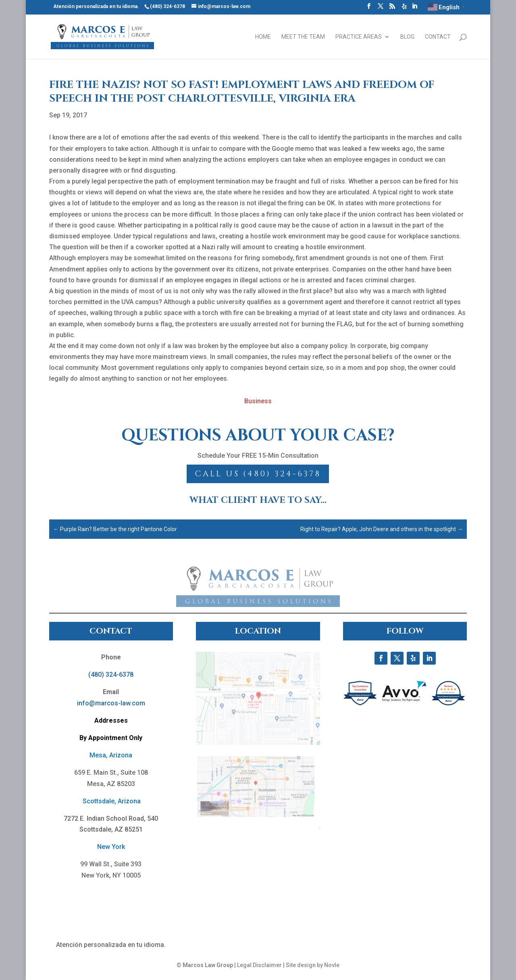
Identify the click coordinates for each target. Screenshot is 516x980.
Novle (332, 965)
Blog (407, 37)
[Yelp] (404, 9)
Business (258, 401)
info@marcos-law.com (111, 703)
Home (263, 37)
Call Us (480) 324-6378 (258, 474)
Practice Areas (359, 37)
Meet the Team (303, 37)
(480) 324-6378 (111, 675)
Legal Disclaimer (259, 965)
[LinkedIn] (414, 8)
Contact (438, 37)
